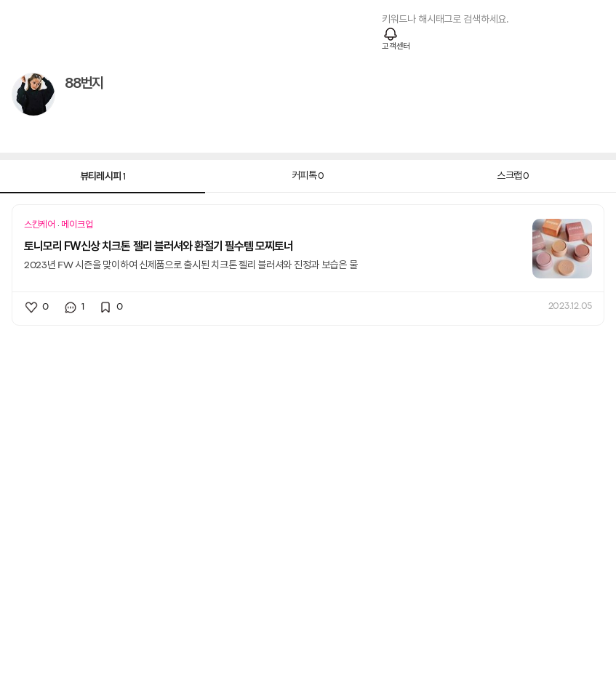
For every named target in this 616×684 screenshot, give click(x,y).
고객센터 (396, 47)
